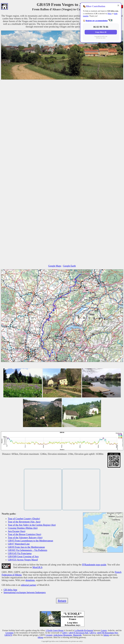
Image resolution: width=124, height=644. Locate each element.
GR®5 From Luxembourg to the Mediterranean (30, 541)
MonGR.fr (37, 567)
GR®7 (65, 633)
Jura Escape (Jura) (17, 531)
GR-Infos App (10, 590)
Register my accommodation (97, 21)
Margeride (77, 635)
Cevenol (49, 635)
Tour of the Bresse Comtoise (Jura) (25, 534)
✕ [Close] (118, 6)
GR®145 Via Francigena (20, 553)
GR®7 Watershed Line (19, 544)
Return (62, 601)
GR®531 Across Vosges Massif (23, 560)
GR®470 (8, 635)
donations (30, 580)
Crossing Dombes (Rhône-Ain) (23, 528)
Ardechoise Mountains (63, 635)
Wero (110, 14)
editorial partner (29, 585)
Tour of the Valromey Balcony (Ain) (25, 538)
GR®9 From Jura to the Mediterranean (26, 547)
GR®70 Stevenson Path (79, 633)
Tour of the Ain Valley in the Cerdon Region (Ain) (32, 525)
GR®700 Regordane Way (107, 633)
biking (40, 637)
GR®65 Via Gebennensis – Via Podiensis (28, 550)
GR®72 (93, 633)
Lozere (104, 630)
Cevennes (10, 633)
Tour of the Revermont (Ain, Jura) (24, 522)
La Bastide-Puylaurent (84, 630)
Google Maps (55, 266)
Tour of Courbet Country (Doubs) (24, 519)
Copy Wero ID (101, 32)
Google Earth (69, 266)
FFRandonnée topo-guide (94, 565)
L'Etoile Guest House (55, 630)
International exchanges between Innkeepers (25, 592)
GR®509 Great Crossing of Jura (23, 557)
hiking (106, 635)
